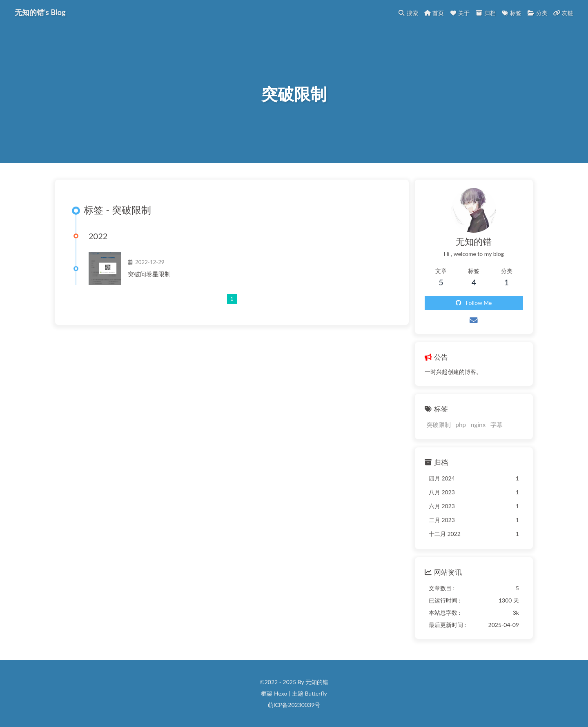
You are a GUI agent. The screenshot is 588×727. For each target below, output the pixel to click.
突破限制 (439, 425)
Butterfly (316, 694)
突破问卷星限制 (149, 274)
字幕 (497, 425)
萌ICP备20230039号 (294, 705)
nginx (478, 425)
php (461, 425)
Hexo (281, 694)
